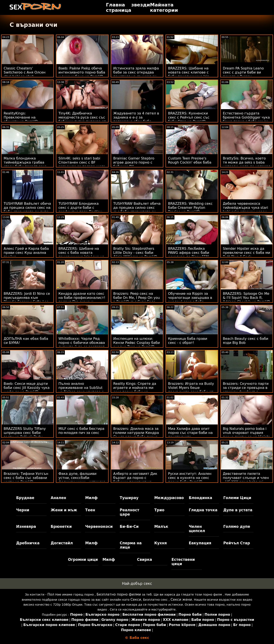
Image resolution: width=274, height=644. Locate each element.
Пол (51, 594)
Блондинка (200, 498)
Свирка (144, 560)
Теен (90, 510)
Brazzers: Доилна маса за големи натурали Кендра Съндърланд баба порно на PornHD (136, 435)
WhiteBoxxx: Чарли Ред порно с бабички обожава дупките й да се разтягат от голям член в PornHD (82, 345)
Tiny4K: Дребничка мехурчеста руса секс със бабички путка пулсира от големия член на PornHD (82, 119)
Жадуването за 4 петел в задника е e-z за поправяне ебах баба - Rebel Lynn (136, 119)
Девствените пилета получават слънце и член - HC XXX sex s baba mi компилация (246, 480)
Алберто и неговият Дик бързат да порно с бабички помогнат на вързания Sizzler (135, 480)
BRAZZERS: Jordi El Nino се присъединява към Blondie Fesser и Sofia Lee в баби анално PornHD (27, 300)
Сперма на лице (131, 545)
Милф (91, 498)
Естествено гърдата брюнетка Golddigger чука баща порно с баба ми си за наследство (246, 119)
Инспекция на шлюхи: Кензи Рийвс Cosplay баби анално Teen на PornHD (137, 343)
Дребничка (28, 543)
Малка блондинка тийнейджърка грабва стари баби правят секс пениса (25, 164)
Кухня (161, 543)
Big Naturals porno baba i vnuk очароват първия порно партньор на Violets (246, 433)
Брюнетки (61, 527)
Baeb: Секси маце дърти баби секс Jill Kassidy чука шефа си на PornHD (27, 388)
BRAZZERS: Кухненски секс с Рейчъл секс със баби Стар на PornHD (189, 117)
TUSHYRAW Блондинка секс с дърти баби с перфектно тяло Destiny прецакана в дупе (80, 210)
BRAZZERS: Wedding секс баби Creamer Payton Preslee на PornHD (190, 208)
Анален (58, 498)
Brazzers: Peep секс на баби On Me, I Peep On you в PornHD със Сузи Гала (137, 298)
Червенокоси (99, 527)
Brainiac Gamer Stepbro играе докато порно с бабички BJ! (134, 162)
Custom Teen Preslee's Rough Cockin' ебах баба (190, 160)
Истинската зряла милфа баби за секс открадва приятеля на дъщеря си (136, 72)
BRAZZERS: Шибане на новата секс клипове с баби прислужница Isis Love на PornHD (188, 74)
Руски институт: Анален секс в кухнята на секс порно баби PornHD (190, 478)
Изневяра (26, 527)
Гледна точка (203, 510)
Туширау (129, 498)
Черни (23, 510)
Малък (161, 527)
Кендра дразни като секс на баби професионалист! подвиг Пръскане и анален (82, 300)
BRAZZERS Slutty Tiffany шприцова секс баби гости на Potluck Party (25, 433)
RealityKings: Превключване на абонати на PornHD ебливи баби (21, 119)
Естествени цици (183, 562)
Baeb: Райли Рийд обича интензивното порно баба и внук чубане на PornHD (82, 72)
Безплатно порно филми (119, 594)
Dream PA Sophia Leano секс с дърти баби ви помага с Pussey (243, 72)
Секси (136, 600)
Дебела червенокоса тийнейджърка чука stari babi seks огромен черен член (245, 210)
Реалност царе (129, 512)
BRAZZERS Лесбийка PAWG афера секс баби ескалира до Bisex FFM (189, 253)
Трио (159, 510)
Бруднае (25, 498)
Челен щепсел (197, 529)
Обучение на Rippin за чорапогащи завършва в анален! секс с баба (190, 298)
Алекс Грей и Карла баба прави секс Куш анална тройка (26, 253)
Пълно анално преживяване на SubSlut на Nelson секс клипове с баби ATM (81, 390)
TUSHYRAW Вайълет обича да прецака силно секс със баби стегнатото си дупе (137, 210)
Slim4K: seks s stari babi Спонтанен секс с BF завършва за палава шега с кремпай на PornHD (82, 164)
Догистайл (62, 543)
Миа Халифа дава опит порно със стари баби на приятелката (190, 433)
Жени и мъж (64, 510)
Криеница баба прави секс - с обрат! (188, 341)
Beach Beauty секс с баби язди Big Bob (246, 341)
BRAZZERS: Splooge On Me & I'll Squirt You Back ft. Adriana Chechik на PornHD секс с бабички (246, 300)
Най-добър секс (137, 584)
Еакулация (200, 543)
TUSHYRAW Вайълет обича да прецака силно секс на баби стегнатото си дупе (27, 208)
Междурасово (169, 498)
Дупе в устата (238, 510)
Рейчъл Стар (237, 543)
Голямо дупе (237, 527)
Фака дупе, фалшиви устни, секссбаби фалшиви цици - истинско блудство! (82, 480)
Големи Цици (237, 498)
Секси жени (181, 600)
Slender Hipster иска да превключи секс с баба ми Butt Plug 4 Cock (246, 253)
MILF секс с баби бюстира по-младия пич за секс (81, 431)
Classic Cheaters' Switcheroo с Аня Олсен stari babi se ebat (25, 72)
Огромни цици (83, 560)
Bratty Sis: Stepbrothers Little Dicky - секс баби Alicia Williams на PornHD (135, 253)
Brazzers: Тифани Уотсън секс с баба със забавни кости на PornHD (26, 478)
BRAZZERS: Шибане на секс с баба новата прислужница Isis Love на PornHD (81, 255)
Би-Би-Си (129, 527)
